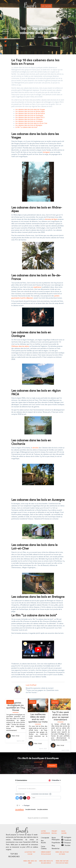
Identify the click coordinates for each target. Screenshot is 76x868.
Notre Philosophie (56, 839)
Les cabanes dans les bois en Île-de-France (30, 113)
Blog (53, 846)
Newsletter (56, 849)
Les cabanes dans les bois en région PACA (30, 117)
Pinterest (68, 843)
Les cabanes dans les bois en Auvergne (29, 121)
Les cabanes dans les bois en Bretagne (29, 125)
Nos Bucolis (43, 842)
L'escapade (45, 838)
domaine (35, 448)
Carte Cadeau (44, 848)
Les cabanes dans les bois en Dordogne (29, 115)
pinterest (62, 842)
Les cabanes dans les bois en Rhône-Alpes (30, 111)
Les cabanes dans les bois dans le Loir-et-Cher (31, 123)
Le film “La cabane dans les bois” (26, 127)
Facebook (68, 840)
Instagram (46, 152)
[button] (74, 5)
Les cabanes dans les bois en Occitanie (29, 119)
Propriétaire (56, 843)
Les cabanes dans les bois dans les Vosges (30, 109)
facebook (62, 840)
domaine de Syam (51, 219)
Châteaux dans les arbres (20, 346)
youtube (62, 845)
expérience (37, 287)
